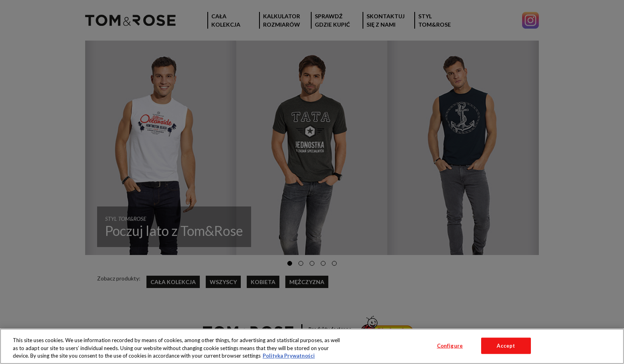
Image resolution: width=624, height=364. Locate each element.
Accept (506, 345)
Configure (450, 345)
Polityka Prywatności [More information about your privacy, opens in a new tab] (289, 356)
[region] (312, 346)
